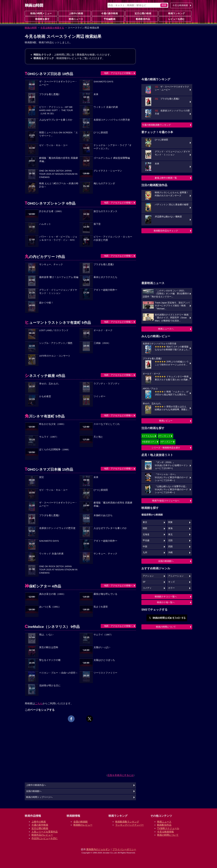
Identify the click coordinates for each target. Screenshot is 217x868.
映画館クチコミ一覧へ (166, 597)
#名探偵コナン (149, 442)
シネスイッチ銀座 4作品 (45, 376)
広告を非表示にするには (121, 775)
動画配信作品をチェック (166, 231)
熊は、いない (46, 635)
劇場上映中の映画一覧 (166, 178)
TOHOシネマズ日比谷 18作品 (49, 74)
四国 (170, 547)
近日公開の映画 (142, 13)
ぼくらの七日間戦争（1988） (55, 450)
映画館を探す (41, 19)
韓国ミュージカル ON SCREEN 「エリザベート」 (58, 134)
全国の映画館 (81, 822)
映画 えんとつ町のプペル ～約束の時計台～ (59, 185)
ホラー (171, 588)
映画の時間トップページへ (39, 797)
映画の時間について (166, 627)
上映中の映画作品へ (36, 785)
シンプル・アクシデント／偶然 (56, 343)
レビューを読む (175, 19)
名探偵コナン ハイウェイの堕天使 (112, 120)
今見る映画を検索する (52, 28)
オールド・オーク (103, 330)
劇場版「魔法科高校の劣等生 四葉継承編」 (58, 160)
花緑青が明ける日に (50, 686)
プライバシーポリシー (124, 849)
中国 (145, 547)
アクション (148, 576)
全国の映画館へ (166, 561)
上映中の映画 (75, 13)
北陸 (170, 540)
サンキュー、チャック (51, 264)
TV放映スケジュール (168, 828)
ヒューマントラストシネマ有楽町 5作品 (58, 323)
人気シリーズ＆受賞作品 (45, 832)
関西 (145, 528)
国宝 (42, 477)
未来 (96, 94)
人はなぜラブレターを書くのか (56, 120)
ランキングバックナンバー (130, 825)
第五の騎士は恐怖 (49, 647)
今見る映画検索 (180, 5)
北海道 (146, 535)
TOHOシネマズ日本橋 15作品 (49, 469)
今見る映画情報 (165, 832)
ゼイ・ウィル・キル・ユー (53, 145)
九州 (145, 553)
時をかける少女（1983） (52, 424)
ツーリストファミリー (105, 673)
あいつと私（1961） (50, 607)
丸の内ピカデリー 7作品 (45, 257)
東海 (170, 528)
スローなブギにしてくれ (107, 424)
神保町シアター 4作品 (43, 586)
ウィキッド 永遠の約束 (106, 107)
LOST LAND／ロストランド (54, 330)
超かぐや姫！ (46, 303)
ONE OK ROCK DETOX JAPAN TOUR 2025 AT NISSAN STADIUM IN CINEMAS (58, 174)
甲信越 (146, 540)
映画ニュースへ (166, 329)
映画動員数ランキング (127, 822)
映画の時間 (31, 28)
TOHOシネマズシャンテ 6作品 (50, 203)
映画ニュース (75, 19)
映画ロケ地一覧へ (166, 602)
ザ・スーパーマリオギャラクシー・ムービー (58, 83)
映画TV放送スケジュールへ (166, 501)
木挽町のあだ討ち (103, 515)
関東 (170, 522)
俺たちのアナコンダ (104, 183)
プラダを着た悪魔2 (49, 94)
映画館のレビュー (83, 825)
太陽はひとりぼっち (104, 660)
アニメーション (176, 576)
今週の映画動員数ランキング (156, 125)
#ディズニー (167, 442)
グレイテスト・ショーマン (108, 171)
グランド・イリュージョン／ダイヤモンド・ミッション (58, 292)
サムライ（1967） (49, 437)
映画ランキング (175, 13)
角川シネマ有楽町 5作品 (45, 416)
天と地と (98, 437)
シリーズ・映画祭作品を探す (166, 448)
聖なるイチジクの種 (50, 660)
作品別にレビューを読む (45, 838)
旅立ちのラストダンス (105, 211)
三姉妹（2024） (102, 343)
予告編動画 (108, 19)
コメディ (147, 588)
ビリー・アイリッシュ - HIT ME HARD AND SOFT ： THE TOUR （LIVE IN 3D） (56, 110)
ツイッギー (100, 396)
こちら (39, 703)
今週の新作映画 (108, 13)
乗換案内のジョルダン (98, 849)
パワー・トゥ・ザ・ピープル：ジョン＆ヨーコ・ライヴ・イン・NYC (58, 238)
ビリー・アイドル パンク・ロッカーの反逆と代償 (113, 238)
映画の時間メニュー (41, 13)
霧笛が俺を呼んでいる (105, 594)
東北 (170, 535)
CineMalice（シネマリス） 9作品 (52, 627)
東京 (145, 522)
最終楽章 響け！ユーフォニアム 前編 (59, 277)
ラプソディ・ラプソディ (107, 384)
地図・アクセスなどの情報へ (118, 73)
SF (144, 582)
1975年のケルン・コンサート (55, 356)
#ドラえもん (148, 436)
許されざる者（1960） (51, 211)
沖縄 (170, 553)
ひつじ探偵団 (101, 133)
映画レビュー (166, 421)
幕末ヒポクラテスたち (105, 277)
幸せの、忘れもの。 (50, 384)
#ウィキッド (164, 436)
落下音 (97, 224)
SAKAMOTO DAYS (103, 82)
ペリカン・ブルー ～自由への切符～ (58, 673)
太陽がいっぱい (102, 647)
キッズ (171, 582)
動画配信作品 (142, 19)
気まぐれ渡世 (101, 607)
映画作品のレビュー (42, 835)
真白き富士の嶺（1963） (52, 594)
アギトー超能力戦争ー (105, 290)
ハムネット (45, 224)
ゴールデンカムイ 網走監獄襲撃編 (112, 158)
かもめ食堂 (45, 396)
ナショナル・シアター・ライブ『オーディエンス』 (113, 147)
